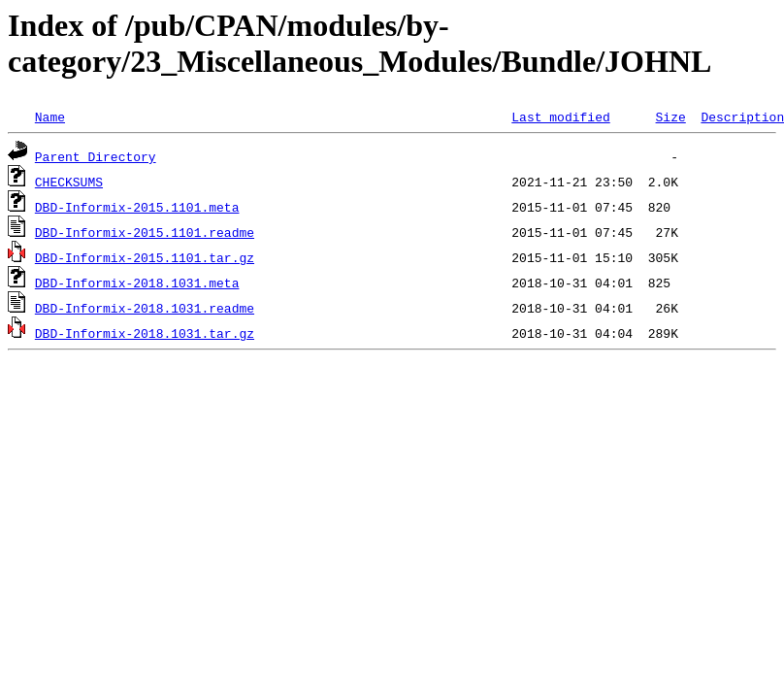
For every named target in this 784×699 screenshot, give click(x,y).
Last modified (560, 116)
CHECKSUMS (69, 182)
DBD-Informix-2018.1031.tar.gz (145, 333)
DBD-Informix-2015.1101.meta (137, 207)
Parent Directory (96, 156)
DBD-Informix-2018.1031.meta (137, 283)
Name (50, 116)
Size (670, 116)
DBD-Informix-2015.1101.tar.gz (145, 257)
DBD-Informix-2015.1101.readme (145, 232)
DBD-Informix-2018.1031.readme (145, 308)
